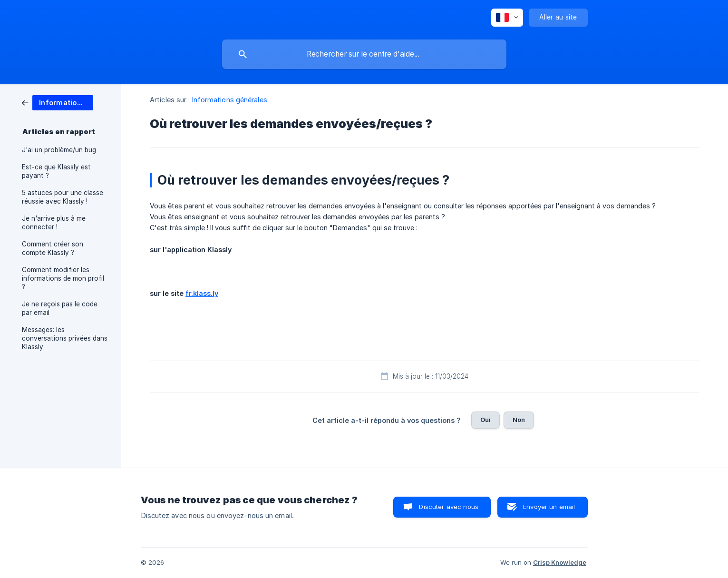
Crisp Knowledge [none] (560, 562)
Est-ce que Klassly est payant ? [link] (56, 171)
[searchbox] (364, 54)
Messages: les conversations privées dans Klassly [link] (65, 338)
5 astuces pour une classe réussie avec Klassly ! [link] (63, 197)
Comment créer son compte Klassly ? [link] (53, 248)
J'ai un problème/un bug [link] (59, 150)
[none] (507, 18)
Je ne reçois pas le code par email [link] (60, 308)
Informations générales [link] (230, 100)
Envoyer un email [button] (549, 507)
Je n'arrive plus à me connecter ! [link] (54, 223)
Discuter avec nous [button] (449, 507)
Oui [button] (485, 420)
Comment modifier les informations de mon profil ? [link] (63, 278)
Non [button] (519, 420)
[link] (58, 102)
